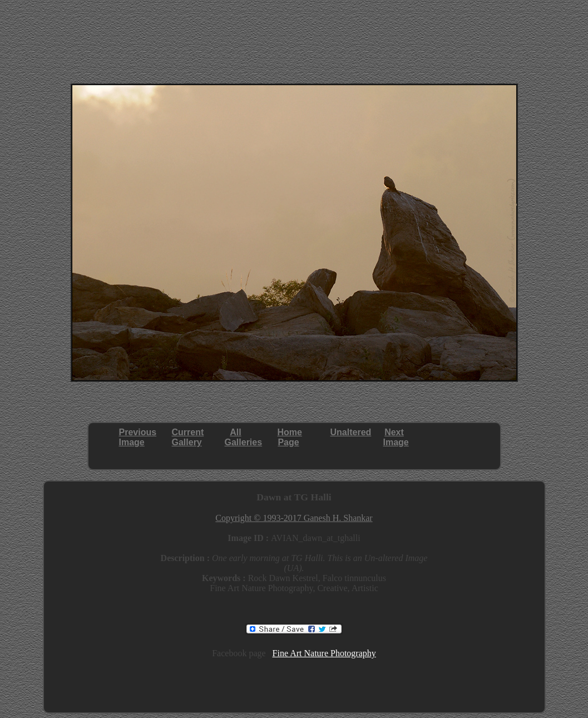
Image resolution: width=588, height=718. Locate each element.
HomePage (290, 437)
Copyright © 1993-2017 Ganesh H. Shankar (294, 518)
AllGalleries (244, 437)
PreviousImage (138, 437)
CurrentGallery (188, 437)
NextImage (396, 437)
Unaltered (351, 432)
